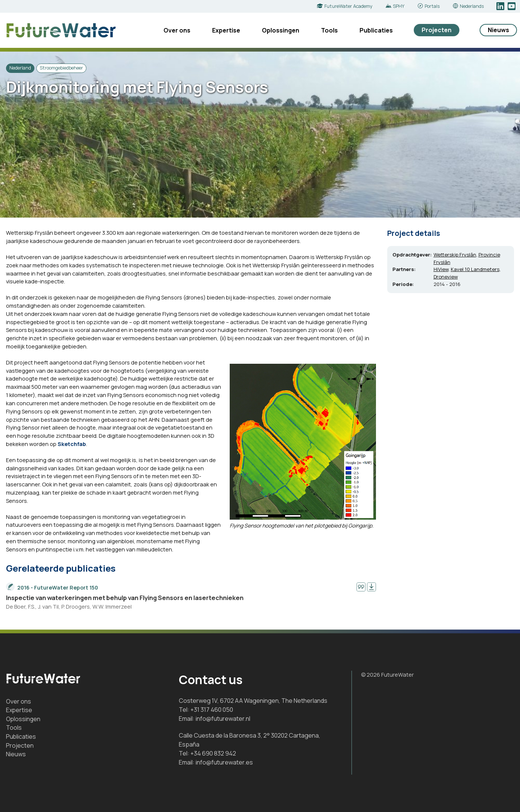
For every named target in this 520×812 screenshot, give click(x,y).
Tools (329, 30)
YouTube (512, 6)
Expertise (226, 30)
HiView (441, 269)
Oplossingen (281, 30)
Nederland (20, 68)
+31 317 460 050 (212, 710)
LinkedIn (501, 6)
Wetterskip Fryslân (455, 255)
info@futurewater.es (224, 762)
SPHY (399, 6)
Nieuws (498, 30)
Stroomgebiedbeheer (61, 68)
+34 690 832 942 (213, 753)
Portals (432, 6)
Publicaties (376, 30)
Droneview (446, 277)
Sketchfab (72, 444)
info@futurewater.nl (223, 719)
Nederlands (472, 6)
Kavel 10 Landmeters (475, 269)
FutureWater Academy (348, 6)
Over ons (177, 30)
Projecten (437, 30)
